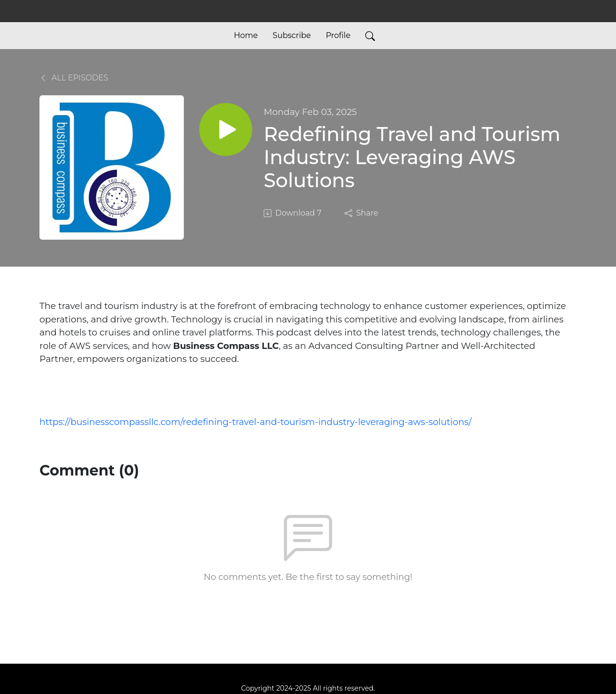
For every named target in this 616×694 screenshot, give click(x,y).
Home (246, 35)
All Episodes (74, 78)
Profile (338, 35)
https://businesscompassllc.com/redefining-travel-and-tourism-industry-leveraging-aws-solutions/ (256, 422)
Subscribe (292, 35)
